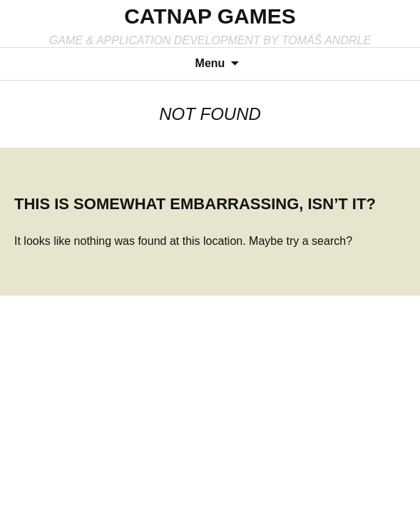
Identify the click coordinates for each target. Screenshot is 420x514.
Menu (210, 63)
